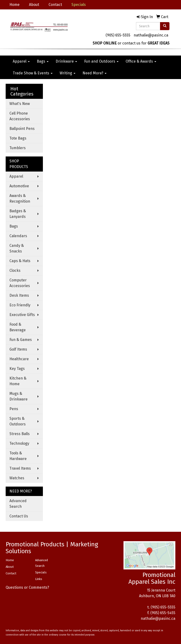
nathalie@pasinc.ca (151, 35)
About (34, 5)
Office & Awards (141, 61)
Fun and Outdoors (101, 61)
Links (39, 579)
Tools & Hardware (18, 456)
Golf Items (18, 349)
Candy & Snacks (17, 248)
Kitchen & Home (18, 381)
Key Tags (17, 369)
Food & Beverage (18, 327)
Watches (17, 478)
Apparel (21, 61)
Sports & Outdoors (18, 421)
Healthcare (19, 359)
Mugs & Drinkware (19, 396)
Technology (19, 443)
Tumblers (18, 148)
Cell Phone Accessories (20, 116)
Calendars (18, 236)
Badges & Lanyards (18, 214)
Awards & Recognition (20, 198)
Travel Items (20, 468)
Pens (14, 409)
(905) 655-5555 (118, 35)
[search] (165, 26)
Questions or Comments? (27, 587)
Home (14, 5)
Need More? (95, 73)
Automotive (19, 186)
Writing (68, 73)
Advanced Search (18, 504)
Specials (41, 572)
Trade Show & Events (33, 73)
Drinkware (66, 61)
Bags (43, 61)
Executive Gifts (22, 315)
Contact (55, 5)
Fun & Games (21, 340)
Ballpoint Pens (22, 129)
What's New (20, 104)
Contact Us (19, 516)
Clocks (15, 270)
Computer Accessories (20, 283)
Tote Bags (18, 138)
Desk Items (19, 295)
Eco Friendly (20, 305)
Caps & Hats (20, 261)
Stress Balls (20, 434)
